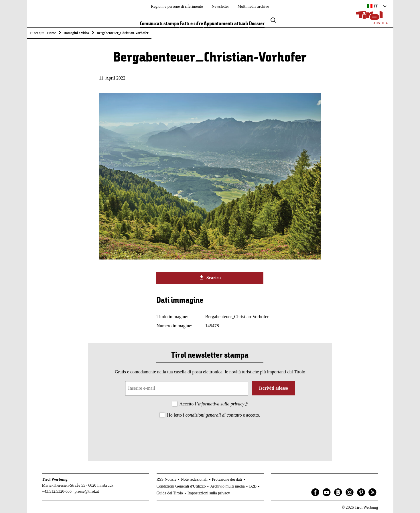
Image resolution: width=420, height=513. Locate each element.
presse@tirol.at (87, 491)
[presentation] (210, 435)
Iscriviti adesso (274, 388)
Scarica (210, 278)
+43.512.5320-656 (57, 491)
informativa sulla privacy (222, 404)
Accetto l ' (214, 404)
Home (51, 33)
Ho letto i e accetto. (214, 415)
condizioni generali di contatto (214, 415)
